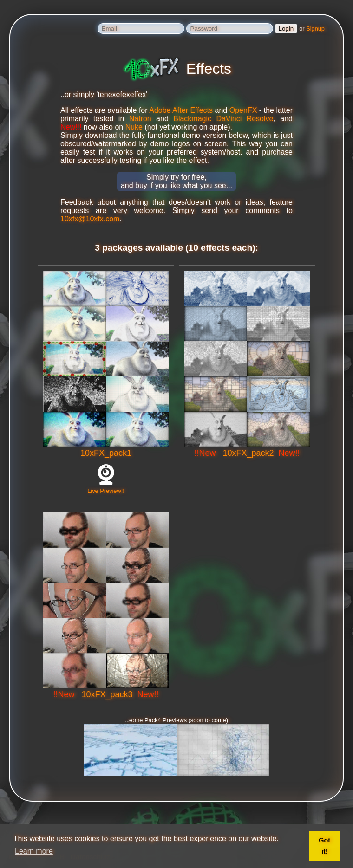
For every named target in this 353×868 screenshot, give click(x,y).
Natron (140, 119)
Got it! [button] (324, 846)
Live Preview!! (106, 487)
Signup (315, 29)
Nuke (134, 127)
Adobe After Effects (181, 110)
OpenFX (243, 110)
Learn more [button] (34, 851)
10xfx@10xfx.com (90, 219)
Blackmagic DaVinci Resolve (223, 119)
